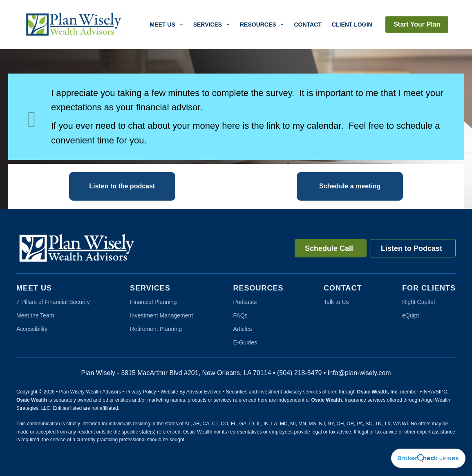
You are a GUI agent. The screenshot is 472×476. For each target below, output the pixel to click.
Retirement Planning (156, 329)
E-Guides (245, 342)
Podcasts (245, 302)
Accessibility (32, 329)
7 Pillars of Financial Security (53, 302)
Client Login (352, 25)
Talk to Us (336, 302)
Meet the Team (35, 315)
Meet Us (168, 25)
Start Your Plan (417, 24)
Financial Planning (153, 302)
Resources (263, 25)
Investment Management (161, 315)
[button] (122, 186)
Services (213, 25)
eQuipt (410, 315)
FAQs (240, 315)
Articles (243, 329)
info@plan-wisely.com (359, 373)
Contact (308, 25)
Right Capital (418, 302)
